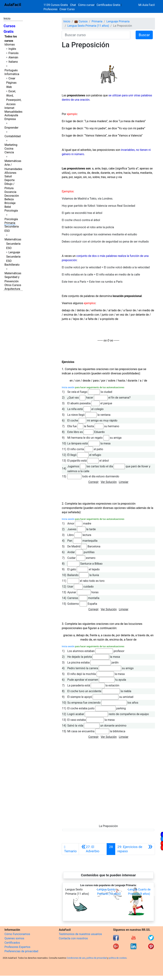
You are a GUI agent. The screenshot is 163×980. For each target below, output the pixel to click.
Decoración (12, 196)
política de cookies (118, 958)
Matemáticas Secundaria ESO (13, 244)
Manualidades (13, 112)
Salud (8, 176)
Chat (73, 5)
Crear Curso (67, 9)
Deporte (10, 180)
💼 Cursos (81, 21)
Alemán (13, 57)
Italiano (13, 62)
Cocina (9, 149)
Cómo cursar (86, 5)
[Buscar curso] (96, 35)
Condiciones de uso (76, 958)
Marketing (11, 145)
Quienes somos (14, 938)
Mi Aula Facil (146, 5)
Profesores (50, 9)
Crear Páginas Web (11, 83)
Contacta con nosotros (73, 938)
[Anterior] (93, 849)
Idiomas (10, 45)
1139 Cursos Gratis (56, 5)
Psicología (11, 211)
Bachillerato (12, 265)
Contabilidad (13, 136)
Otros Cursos (13, 285)
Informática (12, 74)
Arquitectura (12, 289)
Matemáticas (13, 161)
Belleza (9, 199)
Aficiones (10, 173)
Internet (9, 108)
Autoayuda (11, 115)
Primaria (10, 223)
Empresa (10, 119)
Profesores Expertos (17, 947)
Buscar (144, 35)
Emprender (11, 128)
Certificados (12, 943)
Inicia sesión (68, 387)
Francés (13, 53)
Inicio (7, 19)
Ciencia (9, 152)
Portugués (11, 70)
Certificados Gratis (108, 5)
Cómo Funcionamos (17, 934)
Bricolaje (10, 203)
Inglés (12, 49)
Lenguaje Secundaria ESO (13, 257)
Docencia (10, 192)
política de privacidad (97, 958)
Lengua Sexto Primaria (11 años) (88, 26)
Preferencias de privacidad (21, 951)
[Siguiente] (135, 849)
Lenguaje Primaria (118, 21)
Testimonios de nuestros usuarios (80, 934)
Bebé (8, 207)
